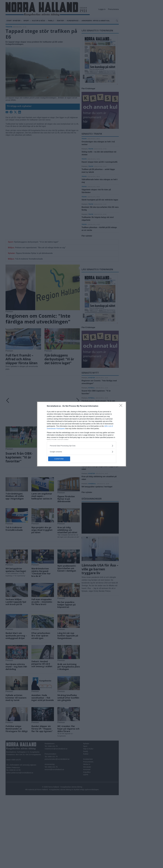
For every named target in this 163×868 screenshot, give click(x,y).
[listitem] (82, 446)
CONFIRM (59, 459)
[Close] (122, 406)
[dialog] (82, 434)
